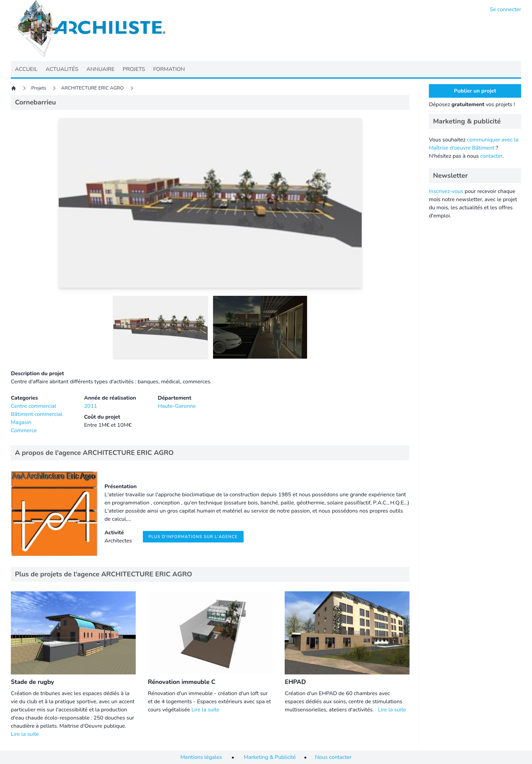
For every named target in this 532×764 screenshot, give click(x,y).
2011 (91, 406)
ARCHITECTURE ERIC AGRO (92, 88)
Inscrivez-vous (446, 191)
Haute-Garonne (177, 406)
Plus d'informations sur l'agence (193, 537)
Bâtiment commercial (37, 414)
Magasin (21, 422)
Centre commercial (34, 406)
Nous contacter (333, 757)
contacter (491, 156)
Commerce (24, 431)
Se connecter (506, 9)
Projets (39, 88)
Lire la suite (25, 734)
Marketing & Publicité (270, 757)
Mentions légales (201, 757)
